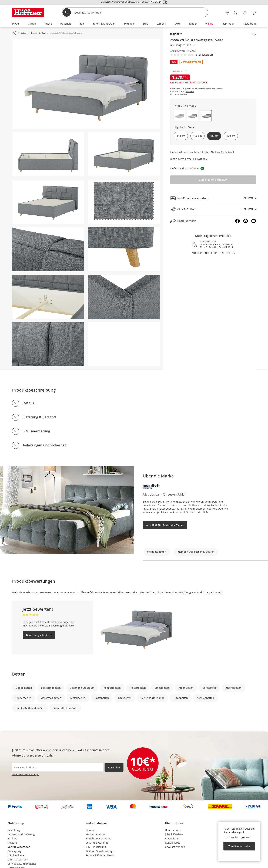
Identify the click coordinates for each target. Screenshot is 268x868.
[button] (179, 116)
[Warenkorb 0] (254, 13)
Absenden (114, 767)
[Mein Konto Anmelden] (235, 13)
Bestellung (14, 830)
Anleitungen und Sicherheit (45, 445)
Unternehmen (173, 830)
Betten (19, 674)
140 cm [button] (181, 136)
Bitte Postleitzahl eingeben (189, 159)
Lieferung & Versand (39, 417)
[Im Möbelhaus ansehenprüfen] (213, 198)
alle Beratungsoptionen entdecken (212, 253)
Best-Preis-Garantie (97, 843)
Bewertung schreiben (39, 635)
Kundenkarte (173, 843)
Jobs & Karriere (174, 834)
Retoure (12, 843)
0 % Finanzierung (36, 431)
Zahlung (13, 838)
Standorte (91, 830)
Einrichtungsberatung (98, 838)
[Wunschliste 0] (244, 13)
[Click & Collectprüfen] (213, 209)
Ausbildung (172, 838)
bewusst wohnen (175, 847)
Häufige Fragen (17, 855)
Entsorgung (14, 851)
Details (28, 403)
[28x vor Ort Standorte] (227, 13)
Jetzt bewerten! (204, 55)
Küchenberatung (96, 834)
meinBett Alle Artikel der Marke (165, 525)
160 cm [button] (197, 136)
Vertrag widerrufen (19, 847)
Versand (190, 91)
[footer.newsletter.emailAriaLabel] (57, 767)
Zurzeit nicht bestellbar (213, 180)
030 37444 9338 (208, 242)
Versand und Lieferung (21, 834)
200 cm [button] (231, 136)
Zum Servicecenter (239, 846)
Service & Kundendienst (22, 864)
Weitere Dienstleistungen (100, 851)
